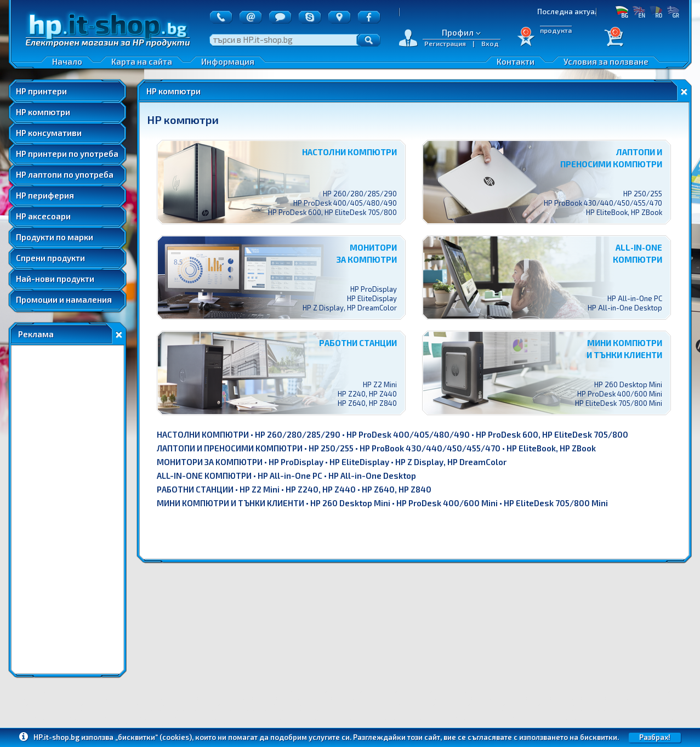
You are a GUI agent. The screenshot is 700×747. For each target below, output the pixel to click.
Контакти (516, 61)
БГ (622, 12)
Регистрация (445, 43)
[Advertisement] (67, 510)
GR (673, 12)
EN (639, 12)
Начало (67, 61)
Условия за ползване (606, 61)
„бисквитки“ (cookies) (153, 737)
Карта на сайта (142, 61)
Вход (490, 43)
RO (656, 12)
